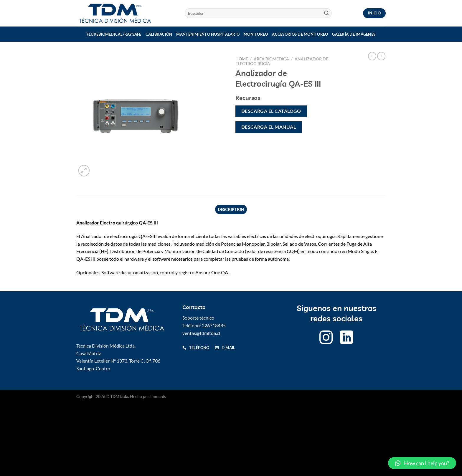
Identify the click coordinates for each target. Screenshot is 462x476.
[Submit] (326, 13)
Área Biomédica (271, 59)
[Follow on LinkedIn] (346, 339)
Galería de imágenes (354, 34)
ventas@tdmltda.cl (201, 333)
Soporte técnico (198, 318)
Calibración (159, 34)
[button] (422, 463)
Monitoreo (256, 34)
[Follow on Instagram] (326, 339)
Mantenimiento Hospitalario (208, 34)
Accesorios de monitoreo (300, 34)
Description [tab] (231, 209)
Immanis (158, 396)
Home (242, 59)
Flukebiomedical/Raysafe (114, 34)
